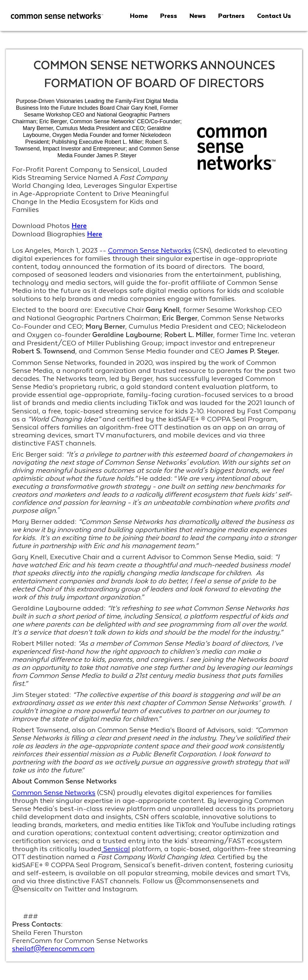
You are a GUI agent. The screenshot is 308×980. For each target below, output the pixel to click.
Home (139, 15)
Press (169, 15)
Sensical (116, 848)
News (198, 15)
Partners (231, 15)
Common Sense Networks (150, 250)
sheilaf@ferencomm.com (53, 948)
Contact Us (274, 15)
